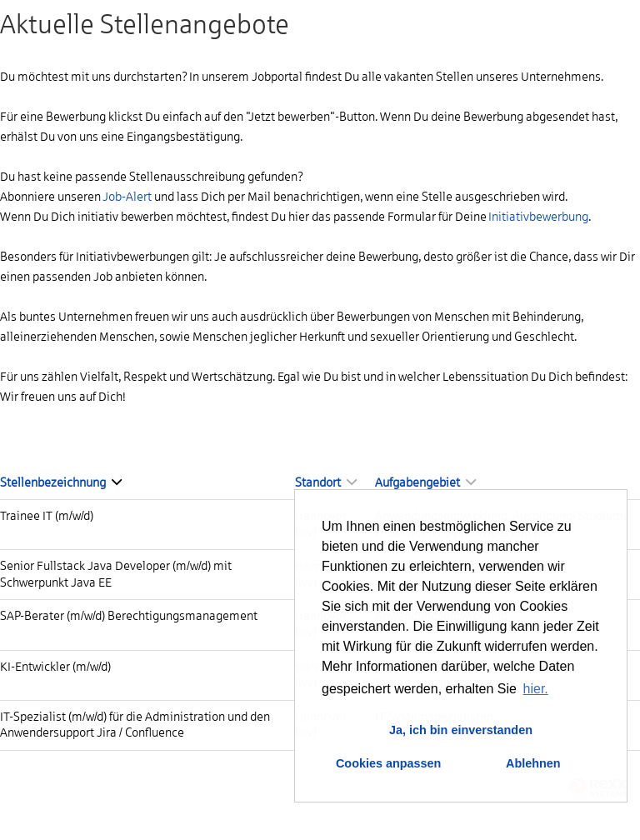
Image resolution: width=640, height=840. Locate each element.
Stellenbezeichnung (61, 482)
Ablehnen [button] (533, 763)
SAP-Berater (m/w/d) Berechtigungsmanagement (129, 616)
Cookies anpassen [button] (388, 763)
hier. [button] (536, 689)
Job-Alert (127, 197)
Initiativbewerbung (538, 217)
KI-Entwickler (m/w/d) (55, 667)
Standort (326, 482)
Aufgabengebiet (425, 482)
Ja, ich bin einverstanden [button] (461, 730)
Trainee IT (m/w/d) (47, 516)
